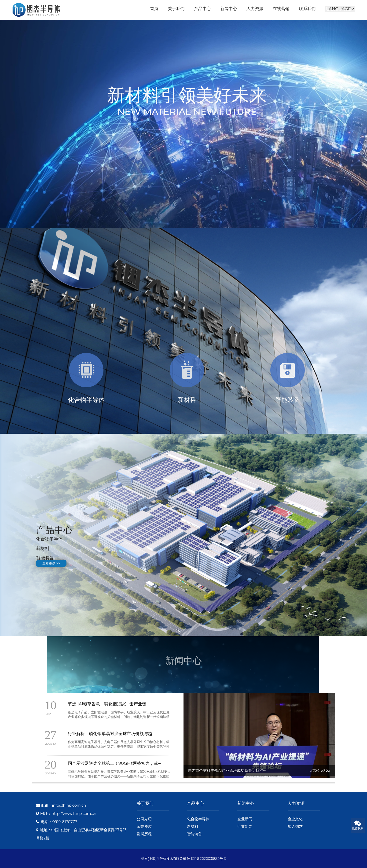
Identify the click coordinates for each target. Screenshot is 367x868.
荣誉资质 (144, 826)
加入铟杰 (295, 826)
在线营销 (281, 9)
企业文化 (295, 819)
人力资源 (255, 9)
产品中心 (202, 9)
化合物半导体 (198, 819)
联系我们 (307, 9)
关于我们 (176, 9)
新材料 (193, 826)
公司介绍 (144, 819)
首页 (154, 9)
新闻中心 (229, 9)
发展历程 (144, 834)
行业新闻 (245, 826)
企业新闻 (245, 819)
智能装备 (195, 834)
